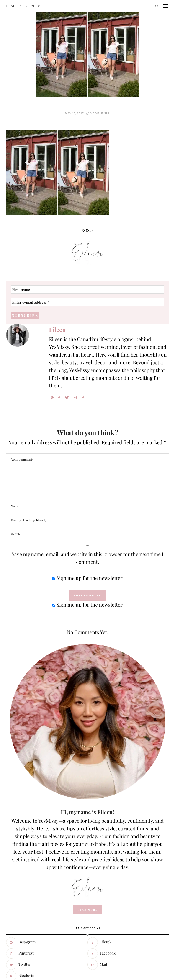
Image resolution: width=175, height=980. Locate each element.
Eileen (57, 252)
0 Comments (100, 36)
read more (88, 832)
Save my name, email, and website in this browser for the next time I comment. (87, 481)
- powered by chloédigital (153, 955)
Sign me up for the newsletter (87, 501)
